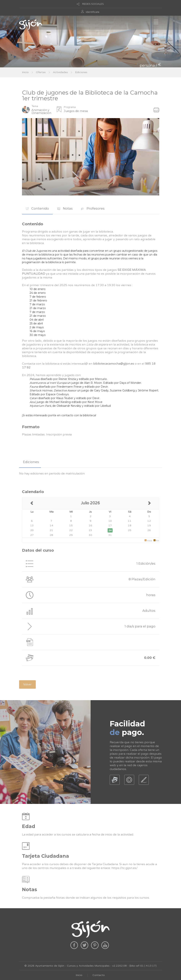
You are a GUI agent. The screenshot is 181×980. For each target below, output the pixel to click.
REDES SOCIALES (93, 4)
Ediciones (81, 72)
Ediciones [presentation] (31, 462)
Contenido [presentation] (37, 208)
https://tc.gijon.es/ (125, 868)
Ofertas (41, 72)
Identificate (93, 12)
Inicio (25, 72)
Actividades (60, 72)
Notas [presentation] (65, 208)
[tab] (37, 209)
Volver (27, 684)
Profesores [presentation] (93, 208)
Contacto (99, 975)
